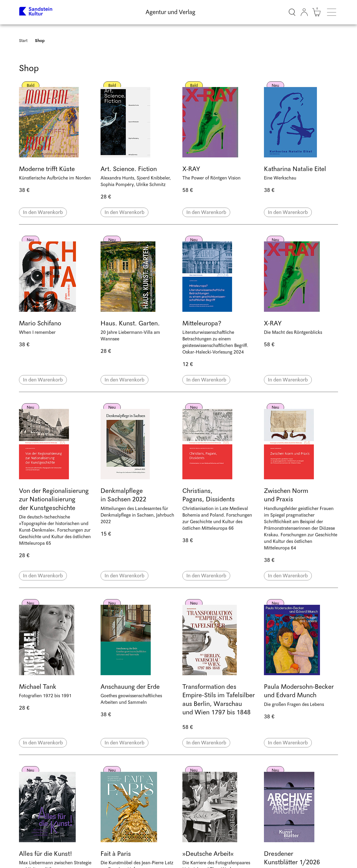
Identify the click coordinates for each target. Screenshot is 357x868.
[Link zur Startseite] (36, 12)
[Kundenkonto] (304, 12)
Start (23, 41)
